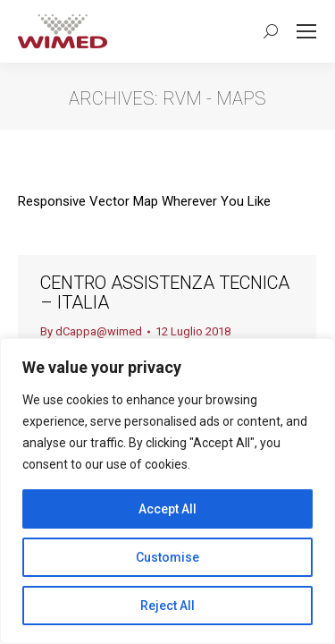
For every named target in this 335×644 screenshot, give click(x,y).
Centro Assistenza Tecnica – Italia (165, 292)
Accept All (167, 509)
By (91, 331)
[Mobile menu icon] (306, 31)
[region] (167, 491)
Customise (167, 557)
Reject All (167, 606)
